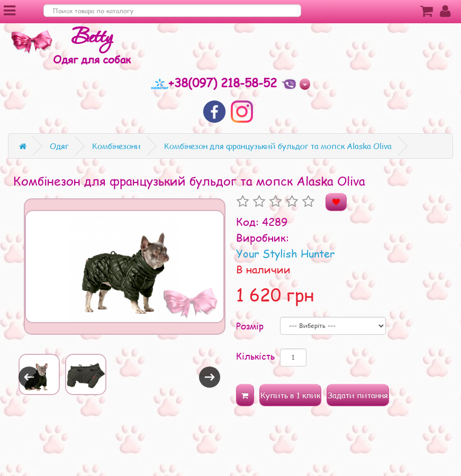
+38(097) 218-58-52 (216, 83)
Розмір (250, 326)
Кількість (255, 356)
